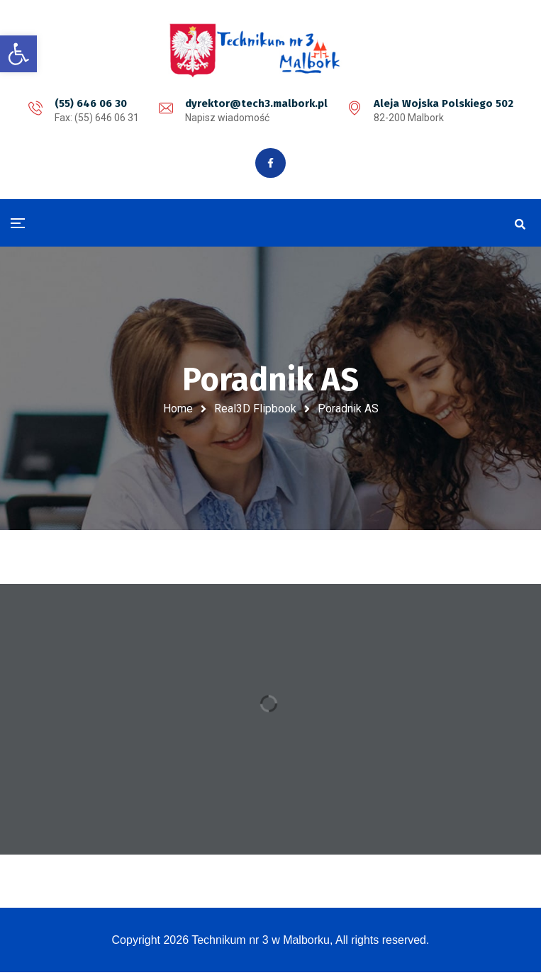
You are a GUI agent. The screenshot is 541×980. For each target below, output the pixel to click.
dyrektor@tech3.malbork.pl (256, 103)
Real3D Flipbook (255, 410)
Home (178, 410)
